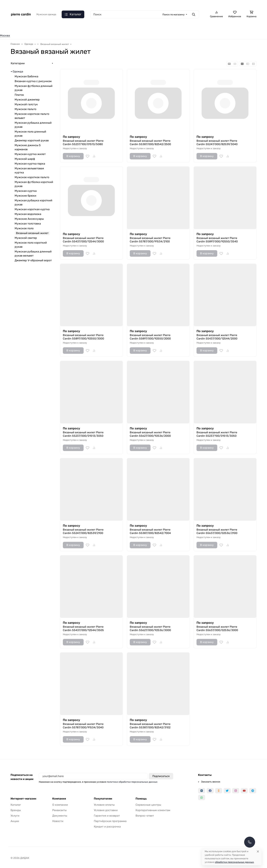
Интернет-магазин (23, 799)
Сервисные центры (148, 805)
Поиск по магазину (174, 15)
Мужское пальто (25, 109)
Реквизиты (59, 810)
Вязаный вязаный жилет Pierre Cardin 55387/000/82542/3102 (150, 726)
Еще (250, 27)
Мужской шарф (25, 159)
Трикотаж (100, 27)
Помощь (141, 799)
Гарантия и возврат (107, 816)
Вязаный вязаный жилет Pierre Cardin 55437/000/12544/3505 (83, 628)
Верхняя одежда (38, 27)
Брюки (119, 27)
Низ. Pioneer (139, 27)
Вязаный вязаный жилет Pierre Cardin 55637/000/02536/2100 (217, 531)
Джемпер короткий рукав (32, 140)
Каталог (16, 805)
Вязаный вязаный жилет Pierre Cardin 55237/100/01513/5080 (83, 142)
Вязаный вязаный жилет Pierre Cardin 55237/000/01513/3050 (83, 434)
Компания (59, 799)
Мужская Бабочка (26, 76)
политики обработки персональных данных (132, 782)
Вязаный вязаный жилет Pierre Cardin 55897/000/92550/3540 (217, 240)
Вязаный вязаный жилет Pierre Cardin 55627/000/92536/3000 (150, 628)
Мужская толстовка (28, 224)
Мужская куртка (26, 191)
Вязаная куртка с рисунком (33, 81)
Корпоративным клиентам (153, 810)
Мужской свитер (26, 238)
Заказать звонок (207, 4)
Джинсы (62, 27)
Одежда (15, 27)
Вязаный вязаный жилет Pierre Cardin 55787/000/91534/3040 (83, 726)
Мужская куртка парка (30, 164)
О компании (157, 4)
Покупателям (103, 799)
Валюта (16, 4)
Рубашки (81, 27)
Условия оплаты (104, 805)
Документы (60, 816)
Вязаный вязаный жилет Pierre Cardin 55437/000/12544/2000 (217, 337)
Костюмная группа (191, 27)
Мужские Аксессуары (29, 219)
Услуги (15, 816)
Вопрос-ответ (145, 816)
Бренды (16, 810)
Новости (58, 821)
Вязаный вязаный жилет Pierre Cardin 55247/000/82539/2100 (83, 531)
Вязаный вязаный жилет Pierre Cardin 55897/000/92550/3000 (83, 337)
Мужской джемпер (27, 100)
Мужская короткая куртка (32, 209)
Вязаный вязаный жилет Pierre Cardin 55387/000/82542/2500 (150, 142)
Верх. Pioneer (163, 27)
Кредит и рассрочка (107, 827)
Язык (54, 4)
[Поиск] (145, 14)
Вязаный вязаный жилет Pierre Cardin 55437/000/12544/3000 (83, 240)
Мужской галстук (26, 104)
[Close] (258, 851)
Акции (15, 821)
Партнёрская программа (110, 821)
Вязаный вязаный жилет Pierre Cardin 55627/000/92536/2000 (150, 434)
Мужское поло (24, 228)
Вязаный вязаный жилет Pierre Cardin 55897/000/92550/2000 (150, 337)
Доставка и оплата (135, 4)
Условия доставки (106, 810)
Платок (19, 95)
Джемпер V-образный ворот (33, 260)
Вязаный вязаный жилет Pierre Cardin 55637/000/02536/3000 (217, 628)
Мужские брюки (25, 196)
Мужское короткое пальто (32, 177)
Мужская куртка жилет (30, 154)
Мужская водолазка (28, 214)
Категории (18, 63)
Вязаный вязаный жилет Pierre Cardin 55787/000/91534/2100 (150, 240)
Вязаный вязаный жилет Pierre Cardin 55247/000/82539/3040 (217, 142)
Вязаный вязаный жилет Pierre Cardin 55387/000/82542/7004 (150, 531)
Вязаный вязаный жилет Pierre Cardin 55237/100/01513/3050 (217, 434)
